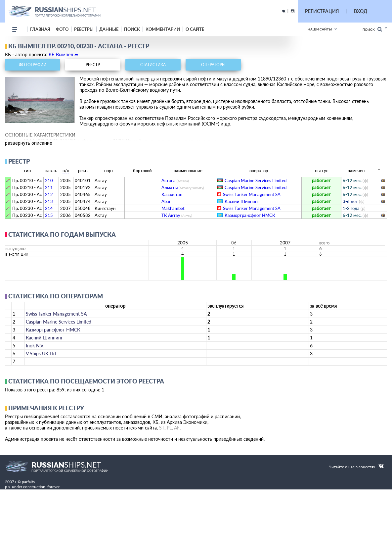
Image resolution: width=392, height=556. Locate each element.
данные (109, 29)
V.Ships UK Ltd (41, 354)
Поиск (372, 29)
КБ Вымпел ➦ (64, 54)
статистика (153, 65)
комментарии (163, 29)
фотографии (33, 65)
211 (49, 187)
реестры (84, 29)
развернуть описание (29, 143)
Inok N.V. (35, 346)
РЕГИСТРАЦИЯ (322, 11)
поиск (132, 29)
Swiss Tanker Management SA (252, 194)
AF (177, 428)
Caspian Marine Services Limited (256, 180)
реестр (93, 65)
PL (169, 428)
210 (49, 180)
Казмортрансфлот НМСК (250, 215)
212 (49, 194)
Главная (40, 29)
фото (62, 29)
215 (49, 215)
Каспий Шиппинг (242, 201)
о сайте (195, 29)
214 (49, 208)
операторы (213, 65)
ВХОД (361, 11)
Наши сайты (320, 29)
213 (49, 201)
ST (162, 428)
